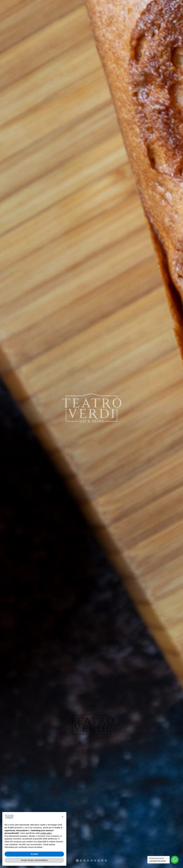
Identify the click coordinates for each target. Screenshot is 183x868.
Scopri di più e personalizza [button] (34, 860)
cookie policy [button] (46, 833)
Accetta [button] (34, 854)
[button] (63, 817)
